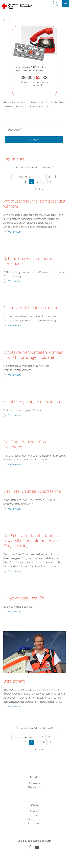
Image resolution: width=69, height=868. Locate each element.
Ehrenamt (35, 783)
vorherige (25, 176)
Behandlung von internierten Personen (29, 261)
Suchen (34, 140)
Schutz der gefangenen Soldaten (32, 402)
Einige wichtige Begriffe (24, 598)
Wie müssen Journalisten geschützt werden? (34, 204)
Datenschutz (34, 819)
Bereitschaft (14, 681)
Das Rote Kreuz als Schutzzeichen (33, 491)
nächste (38, 188)
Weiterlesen (14, 232)
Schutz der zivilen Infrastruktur (30, 308)
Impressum (35, 823)
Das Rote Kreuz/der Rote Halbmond (25, 445)
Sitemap (35, 815)
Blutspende (35, 787)
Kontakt (35, 811)
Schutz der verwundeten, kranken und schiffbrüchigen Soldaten (33, 355)
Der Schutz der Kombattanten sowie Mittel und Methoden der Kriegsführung (31, 541)
